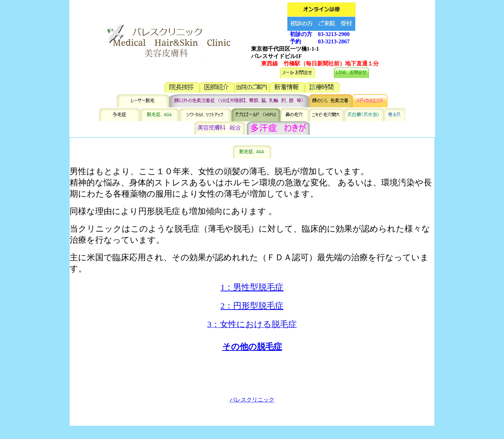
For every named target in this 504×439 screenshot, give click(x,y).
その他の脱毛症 (252, 347)
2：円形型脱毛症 (252, 306)
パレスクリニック (252, 400)
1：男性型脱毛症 (252, 287)
